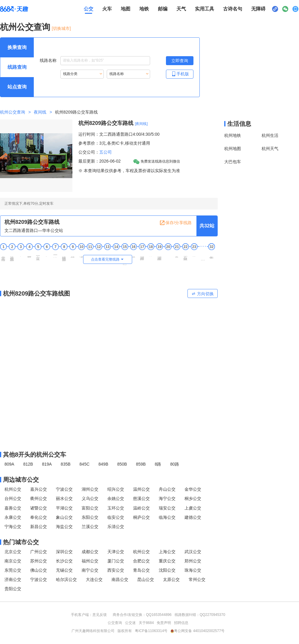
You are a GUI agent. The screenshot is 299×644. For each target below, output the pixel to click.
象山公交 (64, 517)
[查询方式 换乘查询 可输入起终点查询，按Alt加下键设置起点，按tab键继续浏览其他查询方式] (17, 48)
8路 (158, 464)
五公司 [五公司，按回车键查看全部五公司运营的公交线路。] (106, 152)
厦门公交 (116, 561)
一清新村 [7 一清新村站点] (55, 255)
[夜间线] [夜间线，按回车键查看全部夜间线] (141, 124)
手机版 (180, 74)
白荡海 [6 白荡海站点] (47, 254)
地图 (126, 9)
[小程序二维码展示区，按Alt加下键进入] (275, 9)
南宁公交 (90, 570)
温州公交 (141, 489)
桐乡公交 (193, 498)
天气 (181, 9)
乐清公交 (116, 527)
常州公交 (197, 579)
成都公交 (90, 552)
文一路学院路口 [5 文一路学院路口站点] (38, 256)
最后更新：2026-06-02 (100, 161)
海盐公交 (64, 527)
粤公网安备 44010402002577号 (197, 631)
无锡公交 (64, 570)
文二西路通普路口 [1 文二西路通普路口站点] (3, 256)
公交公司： (89, 152)
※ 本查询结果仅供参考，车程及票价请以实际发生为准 (129, 171)
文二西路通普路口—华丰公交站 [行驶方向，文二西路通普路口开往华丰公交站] (34, 230)
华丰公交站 (211, 255)
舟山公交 (167, 489)
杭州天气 (270, 149)
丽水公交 (64, 498)
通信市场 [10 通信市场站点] (81, 255)
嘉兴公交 (39, 489)
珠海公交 (193, 570)
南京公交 (13, 561)
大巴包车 (233, 162)
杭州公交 (13, 489)
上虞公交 (193, 508)
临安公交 (116, 517)
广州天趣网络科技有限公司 (93, 631)
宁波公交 (64, 489)
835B (66, 464)
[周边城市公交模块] (109, 480)
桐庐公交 (141, 517)
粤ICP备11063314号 (151, 631)
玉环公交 (116, 508)
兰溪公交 (90, 527)
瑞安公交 (167, 508)
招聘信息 (181, 623)
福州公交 (90, 561)
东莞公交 (13, 570)
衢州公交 (39, 498)
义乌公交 (90, 498)
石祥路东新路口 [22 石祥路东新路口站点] (185, 256)
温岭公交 (141, 508)
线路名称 (95, 61)
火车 (107, 9)
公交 (89, 9)
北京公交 (13, 552)
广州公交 (39, 552)
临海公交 (167, 517)
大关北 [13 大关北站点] (107, 254)
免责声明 (164, 623)
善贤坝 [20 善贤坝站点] (168, 254)
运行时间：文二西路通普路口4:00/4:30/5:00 (119, 134)
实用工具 (205, 9)
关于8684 (146, 623)
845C (84, 464)
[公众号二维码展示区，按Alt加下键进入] (285, 9)
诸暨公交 (39, 508)
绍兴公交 (116, 489)
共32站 (207, 226)
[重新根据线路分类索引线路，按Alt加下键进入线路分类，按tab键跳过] (82, 74)
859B (141, 464)
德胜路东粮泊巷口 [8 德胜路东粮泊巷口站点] (64, 256)
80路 (175, 464)
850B (122, 464)
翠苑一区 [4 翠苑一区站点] (29, 255)
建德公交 (193, 517)
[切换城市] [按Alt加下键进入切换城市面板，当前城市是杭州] (61, 28)
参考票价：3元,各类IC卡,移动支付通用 (114, 143)
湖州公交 (90, 489)
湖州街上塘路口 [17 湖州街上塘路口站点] (142, 256)
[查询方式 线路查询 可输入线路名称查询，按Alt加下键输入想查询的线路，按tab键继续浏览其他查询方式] (17, 67)
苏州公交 (39, 561)
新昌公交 (39, 527)
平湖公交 (64, 508)
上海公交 (167, 552)
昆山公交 (146, 579)
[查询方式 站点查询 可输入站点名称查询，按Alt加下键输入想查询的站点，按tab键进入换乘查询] (17, 87)
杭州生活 (270, 135)
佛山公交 (39, 570)
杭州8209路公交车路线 (106, 123)
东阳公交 (90, 517)
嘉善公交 (13, 508)
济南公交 (13, 579)
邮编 (163, 9)
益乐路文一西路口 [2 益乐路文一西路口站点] (12, 256)
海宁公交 (167, 498)
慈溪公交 (141, 498)
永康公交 (13, 517)
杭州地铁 (233, 135)
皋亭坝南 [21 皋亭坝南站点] (177, 255)
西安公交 (116, 570)
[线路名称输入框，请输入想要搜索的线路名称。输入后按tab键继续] (105, 61)
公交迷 (130, 623)
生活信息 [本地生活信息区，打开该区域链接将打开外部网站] (239, 124)
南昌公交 (120, 579)
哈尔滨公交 (66, 579)
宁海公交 (13, 527)
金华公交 (193, 489)
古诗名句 (233, 9)
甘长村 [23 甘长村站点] (194, 254)
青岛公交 (141, 570)
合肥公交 (141, 561)
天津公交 (116, 552)
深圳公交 (64, 552)
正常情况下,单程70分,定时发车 (29, 204)
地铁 (144, 9)
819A (47, 464)
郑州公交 (193, 561)
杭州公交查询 (25, 27)
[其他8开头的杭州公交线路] (109, 455)
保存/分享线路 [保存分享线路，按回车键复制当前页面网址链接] (176, 223)
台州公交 (13, 498)
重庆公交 (167, 561)
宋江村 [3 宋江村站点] (21, 254)
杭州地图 (233, 149)
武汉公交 (193, 552)
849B (103, 464)
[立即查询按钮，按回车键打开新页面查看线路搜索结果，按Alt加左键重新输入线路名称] (180, 61)
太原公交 (171, 579)
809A (9, 464)
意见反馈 (100, 615)
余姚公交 (116, 498)
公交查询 (115, 623)
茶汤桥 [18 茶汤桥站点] (151, 254)
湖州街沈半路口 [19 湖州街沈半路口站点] (159, 256)
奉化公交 (39, 517)
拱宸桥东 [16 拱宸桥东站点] (133, 255)
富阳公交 (90, 508)
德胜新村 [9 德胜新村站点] (73, 255)
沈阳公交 (167, 570)
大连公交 (94, 579)
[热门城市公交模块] (109, 542)
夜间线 (40, 112)
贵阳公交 (13, 589)
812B (28, 464)
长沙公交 (64, 561)
